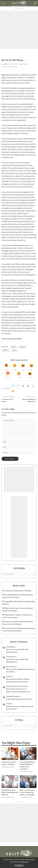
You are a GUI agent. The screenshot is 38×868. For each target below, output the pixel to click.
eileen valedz (10, 667)
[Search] (35, 3)
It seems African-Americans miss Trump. (19, 699)
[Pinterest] (23, 386)
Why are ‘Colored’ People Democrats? (18, 692)
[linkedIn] (28, 386)
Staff (6, 64)
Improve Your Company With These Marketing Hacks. (17, 651)
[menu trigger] (4, 3)
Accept (19, 866)
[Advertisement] (19, 30)
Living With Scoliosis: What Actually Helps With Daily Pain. (10, 792)
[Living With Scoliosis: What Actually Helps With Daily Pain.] (10, 781)
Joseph (9, 676)
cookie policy (25, 862)
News (4, 67)
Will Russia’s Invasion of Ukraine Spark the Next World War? (20, 708)
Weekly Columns (12, 67)
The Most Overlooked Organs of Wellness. (18, 591)
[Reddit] (33, 386)
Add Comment (24, 64)
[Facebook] (13, 386)
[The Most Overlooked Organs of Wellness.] (10, 754)
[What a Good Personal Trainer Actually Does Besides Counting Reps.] (28, 781)
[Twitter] (18, 386)
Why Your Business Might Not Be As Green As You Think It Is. (20, 671)
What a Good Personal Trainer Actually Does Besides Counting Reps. (27, 792)
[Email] (13, 391)
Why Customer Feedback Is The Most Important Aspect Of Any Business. (18, 680)
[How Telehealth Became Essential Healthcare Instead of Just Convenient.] (28, 754)
